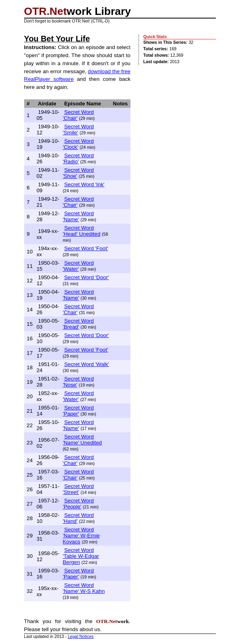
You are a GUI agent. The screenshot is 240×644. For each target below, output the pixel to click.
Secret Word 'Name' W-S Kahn (84, 588)
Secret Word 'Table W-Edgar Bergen (81, 556)
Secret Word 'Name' (78, 216)
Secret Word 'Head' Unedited (82, 231)
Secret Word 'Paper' (78, 411)
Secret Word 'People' (78, 504)
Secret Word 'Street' (78, 489)
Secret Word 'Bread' (78, 324)
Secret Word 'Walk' (86, 364)
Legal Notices (81, 636)
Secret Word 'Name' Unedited (82, 440)
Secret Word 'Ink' (84, 184)
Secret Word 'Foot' (86, 248)
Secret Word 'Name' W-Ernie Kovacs (81, 536)
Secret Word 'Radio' (78, 158)
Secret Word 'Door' (86, 277)
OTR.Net (46, 11)
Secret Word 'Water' (78, 266)
